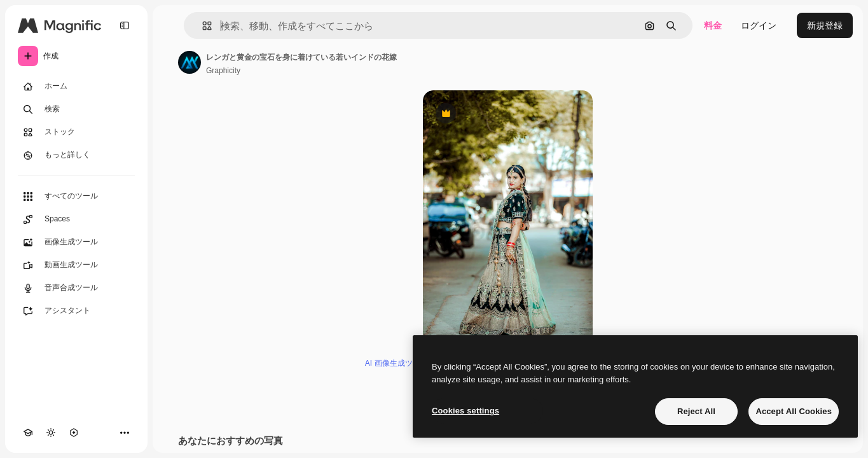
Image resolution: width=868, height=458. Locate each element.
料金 (713, 25)
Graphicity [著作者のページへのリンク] (223, 71)
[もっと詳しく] (76, 155)
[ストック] (76, 132)
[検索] (76, 109)
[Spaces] (76, 219)
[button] (202, 26)
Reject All (696, 411)
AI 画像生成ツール (396, 363)
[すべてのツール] (76, 197)
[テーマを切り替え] (51, 433)
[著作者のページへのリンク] (189, 62)
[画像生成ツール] (76, 242)
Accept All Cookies (794, 411)
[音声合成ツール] (76, 288)
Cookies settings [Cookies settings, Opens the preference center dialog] (465, 411)
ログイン (759, 25)
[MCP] (74, 433)
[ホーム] (76, 87)
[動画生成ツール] (76, 265)
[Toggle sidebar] (125, 25)
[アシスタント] (76, 311)
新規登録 (825, 25)
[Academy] (28, 433)
